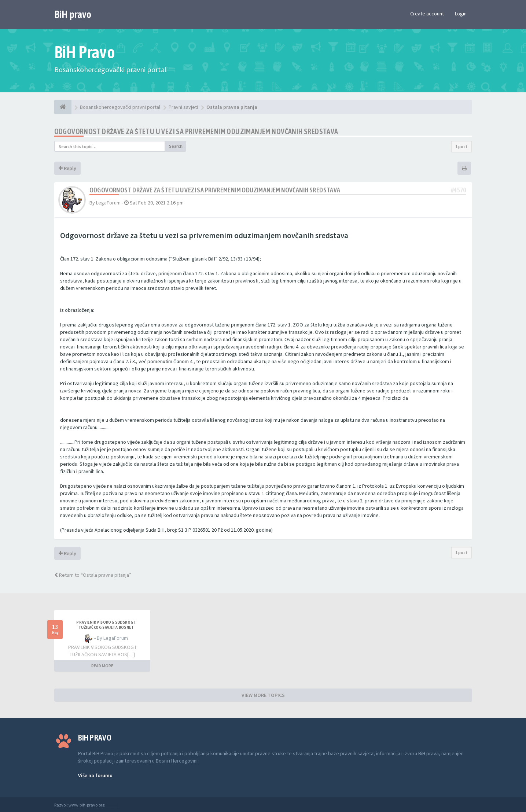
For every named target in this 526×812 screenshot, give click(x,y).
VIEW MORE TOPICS (263, 695)
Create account (427, 14)
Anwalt (112, 805)
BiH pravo (73, 14)
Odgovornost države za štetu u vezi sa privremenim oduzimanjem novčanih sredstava (196, 131)
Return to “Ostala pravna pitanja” (93, 575)
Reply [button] (67, 168)
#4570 (459, 190)
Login (461, 14)
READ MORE (102, 666)
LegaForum (108, 203)
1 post (461, 146)
